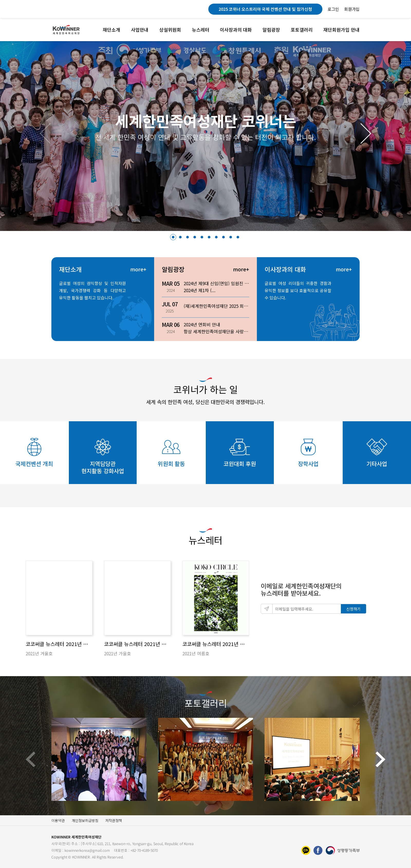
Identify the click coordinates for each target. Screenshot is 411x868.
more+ (138, 269)
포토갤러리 (302, 30)
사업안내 (140, 30)
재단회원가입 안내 (342, 30)
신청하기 (353, 609)
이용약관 (58, 820)
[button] (366, 133)
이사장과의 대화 (236, 30)
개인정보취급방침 (85, 820)
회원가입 (352, 9)
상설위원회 (170, 30)
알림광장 (271, 30)
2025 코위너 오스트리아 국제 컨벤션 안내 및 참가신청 (265, 9)
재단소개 (111, 30)
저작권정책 (114, 820)
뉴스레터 (201, 30)
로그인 (333, 9)
